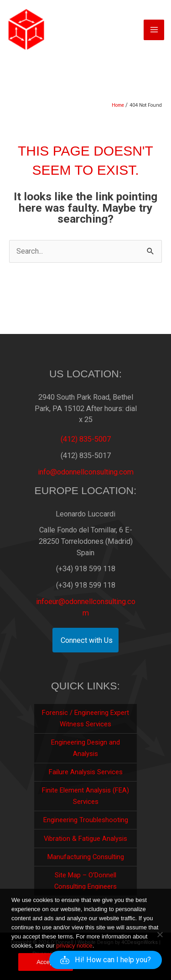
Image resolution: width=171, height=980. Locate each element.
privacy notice (74, 946)
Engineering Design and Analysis (85, 748)
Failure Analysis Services (86, 772)
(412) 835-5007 (86, 439)
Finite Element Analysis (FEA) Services (85, 796)
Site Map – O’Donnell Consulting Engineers (85, 881)
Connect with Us (87, 640)
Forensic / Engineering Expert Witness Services (85, 718)
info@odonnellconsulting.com (86, 472)
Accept (46, 962)
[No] (160, 934)
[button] (106, 960)
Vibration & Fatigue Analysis (85, 839)
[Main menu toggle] (154, 30)
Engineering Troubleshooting (86, 820)
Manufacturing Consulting (86, 857)
